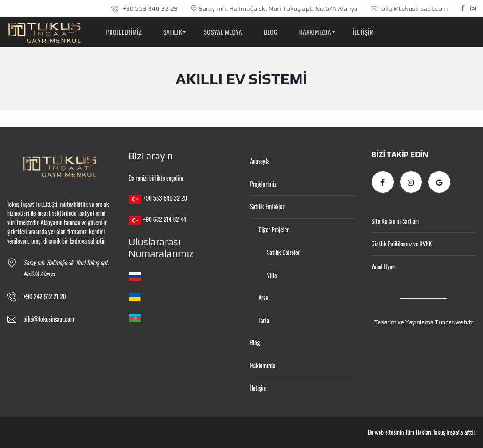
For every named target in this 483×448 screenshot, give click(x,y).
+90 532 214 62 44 (165, 219)
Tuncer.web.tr (454, 322)
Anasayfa (260, 161)
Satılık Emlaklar (267, 206)
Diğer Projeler (274, 229)
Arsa (264, 297)
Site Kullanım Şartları (395, 221)
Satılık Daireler (284, 252)
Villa (272, 275)
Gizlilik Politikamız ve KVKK (402, 244)
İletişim (258, 388)
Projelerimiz (263, 184)
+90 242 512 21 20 (45, 296)
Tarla (264, 320)
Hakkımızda (263, 365)
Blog (255, 342)
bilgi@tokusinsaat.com (409, 8)
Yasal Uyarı (384, 267)
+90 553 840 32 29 (145, 8)
